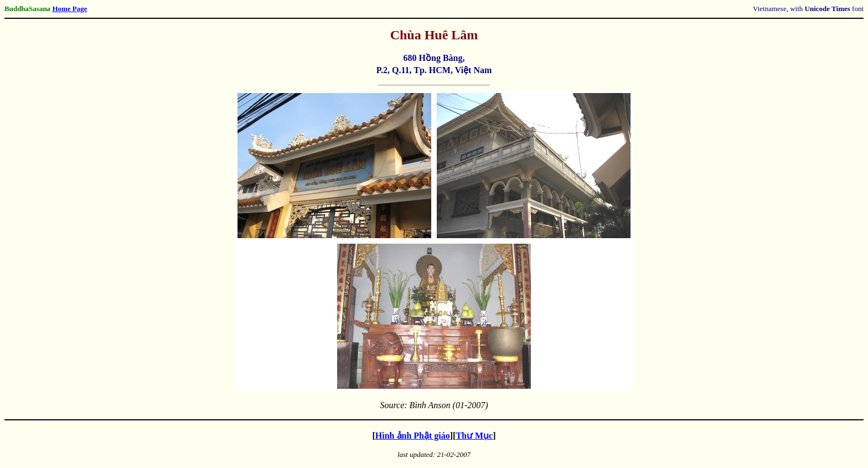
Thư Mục (474, 436)
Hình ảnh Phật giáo (413, 436)
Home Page (69, 9)
